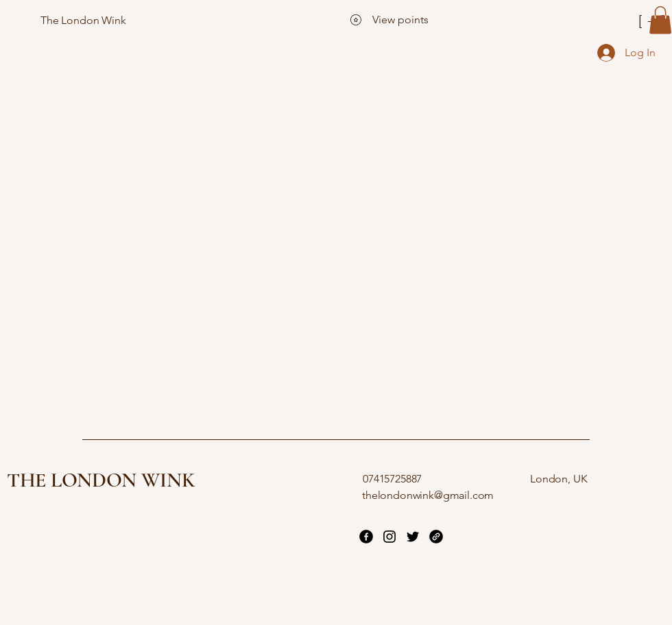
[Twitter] (413, 537)
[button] (660, 20)
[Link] (436, 537)
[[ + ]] (603, 21)
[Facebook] (366, 537)
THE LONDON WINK (101, 480)
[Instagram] (389, 537)
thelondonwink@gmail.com (428, 495)
